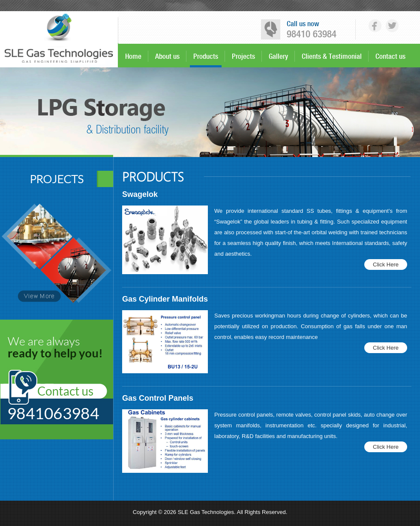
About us (167, 56)
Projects (243, 56)
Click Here (386, 265)
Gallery (278, 56)
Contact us (390, 56)
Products (206, 56)
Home (133, 56)
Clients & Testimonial (332, 56)
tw (392, 26)
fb (375, 26)
